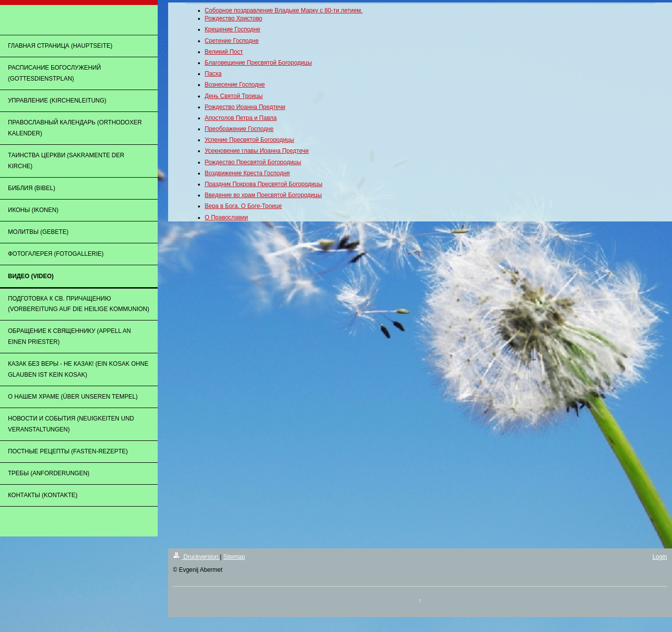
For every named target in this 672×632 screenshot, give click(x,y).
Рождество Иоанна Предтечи (245, 107)
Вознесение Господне (235, 85)
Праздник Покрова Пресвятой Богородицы (264, 184)
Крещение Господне (233, 29)
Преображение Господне (240, 129)
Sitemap (234, 557)
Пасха (213, 74)
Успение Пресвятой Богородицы (250, 140)
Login (660, 557)
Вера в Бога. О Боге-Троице (243, 206)
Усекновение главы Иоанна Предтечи (257, 151)
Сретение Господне (232, 41)
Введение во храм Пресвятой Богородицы (263, 195)
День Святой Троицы (234, 96)
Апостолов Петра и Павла (241, 118)
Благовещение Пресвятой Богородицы (258, 63)
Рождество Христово (234, 18)
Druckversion (197, 557)
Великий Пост (224, 52)
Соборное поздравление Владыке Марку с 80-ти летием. (284, 10)
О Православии (227, 217)
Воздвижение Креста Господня (247, 173)
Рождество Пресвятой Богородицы (253, 162)
